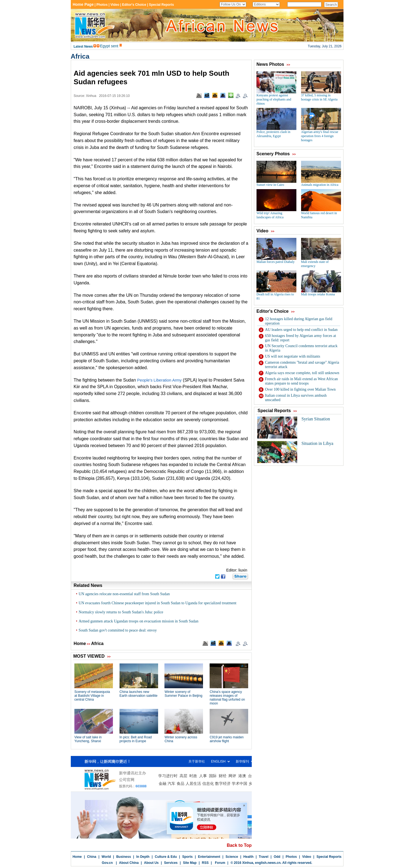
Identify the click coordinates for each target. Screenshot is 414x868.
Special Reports (329, 857)
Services (171, 863)
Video (307, 857)
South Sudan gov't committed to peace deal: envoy (118, 630)
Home (80, 643)
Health (249, 857)
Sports (187, 857)
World (106, 857)
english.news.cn (268, 863)
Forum (220, 863)
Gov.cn (107, 863)
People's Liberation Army (159, 380)
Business (124, 857)
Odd (277, 857)
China (92, 857)
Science (232, 857)
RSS (205, 863)
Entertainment (209, 857)
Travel (264, 857)
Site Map (190, 863)
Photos (291, 857)
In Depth (143, 857)
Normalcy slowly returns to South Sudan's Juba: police (121, 612)
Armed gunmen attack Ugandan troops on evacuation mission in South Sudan (139, 621)
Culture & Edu (166, 857)
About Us (151, 863)
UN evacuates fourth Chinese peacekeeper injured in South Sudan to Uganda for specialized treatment (158, 603)
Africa (80, 56)
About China (129, 863)
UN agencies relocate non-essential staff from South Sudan (124, 594)
